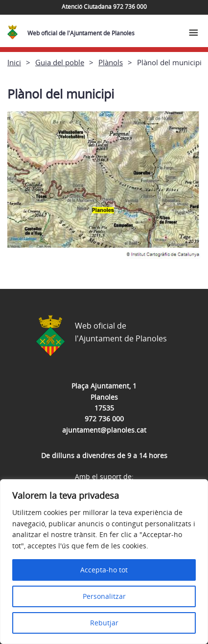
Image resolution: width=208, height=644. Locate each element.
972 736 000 (104, 419)
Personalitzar (104, 596)
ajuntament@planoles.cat (104, 430)
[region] (104, 562)
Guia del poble (60, 62)
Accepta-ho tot (104, 570)
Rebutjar (104, 623)
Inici (14, 62)
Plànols (111, 62)
